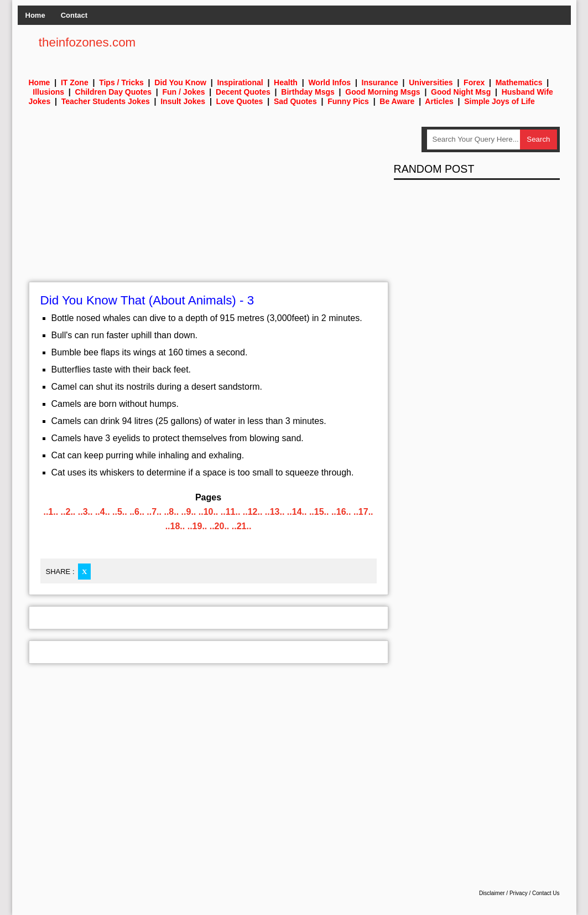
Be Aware (397, 101)
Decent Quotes (243, 92)
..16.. (341, 512)
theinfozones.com (87, 42)
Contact (74, 15)
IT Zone (75, 82)
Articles (439, 101)
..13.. (275, 512)
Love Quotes (240, 101)
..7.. (154, 512)
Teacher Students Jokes (106, 101)
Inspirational (240, 82)
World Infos (329, 82)
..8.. (171, 512)
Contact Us (546, 893)
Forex (474, 82)
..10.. (209, 512)
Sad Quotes (295, 101)
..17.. (363, 512)
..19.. (197, 526)
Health (286, 82)
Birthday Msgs (308, 92)
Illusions (48, 92)
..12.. (253, 512)
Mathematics (519, 82)
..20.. (220, 526)
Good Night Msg (461, 92)
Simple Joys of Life (499, 101)
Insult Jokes (183, 101)
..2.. (68, 512)
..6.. (137, 512)
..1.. (51, 512)
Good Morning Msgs (383, 92)
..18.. (175, 526)
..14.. (297, 512)
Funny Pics (348, 101)
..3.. (85, 512)
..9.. (189, 512)
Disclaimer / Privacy (503, 893)
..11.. (231, 512)
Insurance (380, 82)
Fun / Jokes (184, 92)
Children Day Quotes (113, 92)
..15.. (319, 512)
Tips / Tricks (121, 82)
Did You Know (180, 82)
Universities (431, 82)
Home (35, 15)
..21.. (242, 526)
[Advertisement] (209, 204)
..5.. (120, 512)
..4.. (103, 512)
